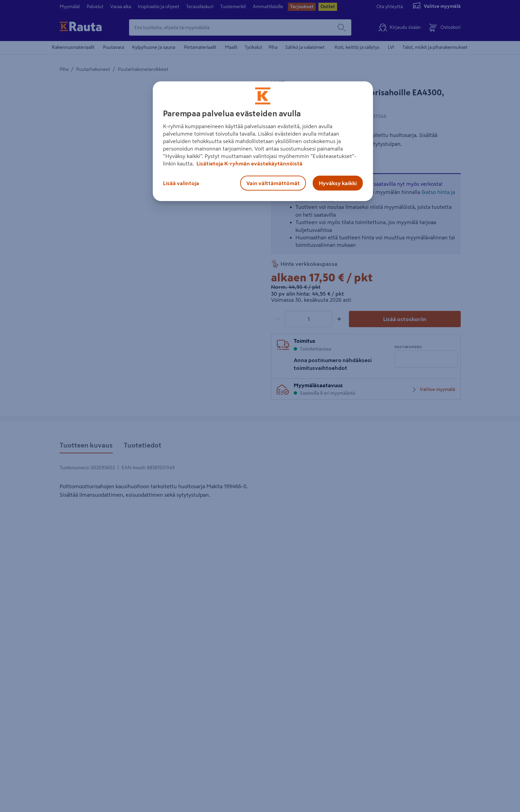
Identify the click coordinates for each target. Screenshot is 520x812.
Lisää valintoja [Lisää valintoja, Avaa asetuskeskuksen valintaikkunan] (181, 183)
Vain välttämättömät (273, 183)
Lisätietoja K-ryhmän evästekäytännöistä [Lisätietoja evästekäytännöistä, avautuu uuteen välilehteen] (249, 163)
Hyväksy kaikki (338, 183)
